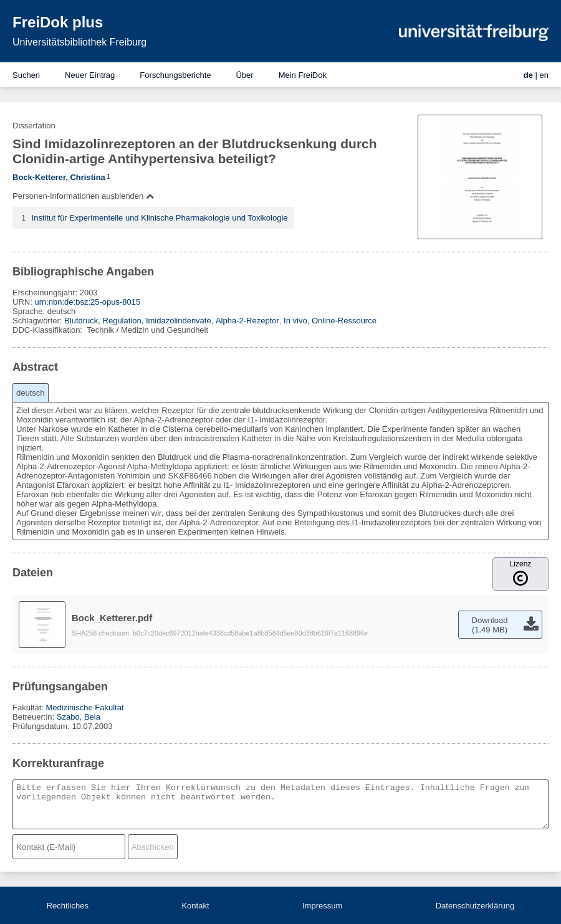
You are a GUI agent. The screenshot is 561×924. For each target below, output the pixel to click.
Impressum (322, 906)
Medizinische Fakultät (84, 707)
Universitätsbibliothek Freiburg (79, 42)
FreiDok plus (58, 22)
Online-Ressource (344, 321)
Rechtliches (68, 906)
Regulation (122, 321)
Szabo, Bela (79, 717)
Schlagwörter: (38, 321)
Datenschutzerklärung (475, 906)
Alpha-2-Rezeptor (247, 321)
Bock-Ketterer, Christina (59, 177)
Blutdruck (81, 321)
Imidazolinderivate (179, 321)
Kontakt (195, 906)
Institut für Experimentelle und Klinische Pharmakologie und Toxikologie (160, 218)
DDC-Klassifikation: (49, 330)
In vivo (295, 321)
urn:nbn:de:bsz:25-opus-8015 (87, 302)
